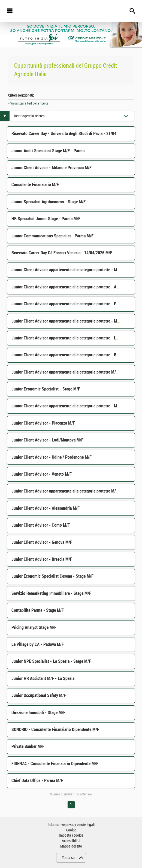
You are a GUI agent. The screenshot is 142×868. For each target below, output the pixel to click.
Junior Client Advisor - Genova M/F (42, 542)
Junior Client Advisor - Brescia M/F (42, 559)
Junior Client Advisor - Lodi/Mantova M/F (47, 440)
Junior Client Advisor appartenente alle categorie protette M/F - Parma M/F (76, 491)
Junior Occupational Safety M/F (39, 695)
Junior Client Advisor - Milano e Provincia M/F (52, 168)
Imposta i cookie (71, 835)
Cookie (71, 830)
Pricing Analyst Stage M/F (34, 627)
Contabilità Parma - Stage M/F (38, 610)
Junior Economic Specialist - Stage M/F (46, 389)
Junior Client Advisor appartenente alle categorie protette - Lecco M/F (72, 338)
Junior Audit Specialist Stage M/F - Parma (48, 151)
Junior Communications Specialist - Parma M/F (52, 236)
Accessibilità (71, 841)
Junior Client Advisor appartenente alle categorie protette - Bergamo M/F (74, 355)
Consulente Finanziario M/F (35, 185)
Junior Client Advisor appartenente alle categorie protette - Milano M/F (72, 406)
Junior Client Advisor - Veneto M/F (42, 474)
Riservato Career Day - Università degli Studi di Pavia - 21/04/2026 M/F (73, 134)
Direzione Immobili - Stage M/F (38, 713)
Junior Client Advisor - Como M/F (41, 525)
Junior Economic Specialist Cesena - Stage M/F (52, 576)
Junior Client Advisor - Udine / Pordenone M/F (52, 457)
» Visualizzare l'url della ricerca (28, 103)
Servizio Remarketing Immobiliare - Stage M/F (51, 593)
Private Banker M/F (28, 746)
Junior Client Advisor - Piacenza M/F (43, 423)
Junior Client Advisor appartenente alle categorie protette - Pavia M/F (71, 304)
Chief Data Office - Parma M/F (37, 781)
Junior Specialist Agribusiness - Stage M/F (49, 202)
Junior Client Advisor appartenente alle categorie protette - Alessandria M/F (77, 287)
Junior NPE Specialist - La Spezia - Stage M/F (51, 661)
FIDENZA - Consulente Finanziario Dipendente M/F (55, 764)
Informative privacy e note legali (71, 825)
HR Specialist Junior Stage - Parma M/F (46, 219)
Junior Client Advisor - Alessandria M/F (46, 508)
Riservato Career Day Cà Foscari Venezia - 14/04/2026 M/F (62, 253)
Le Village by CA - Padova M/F (38, 644)
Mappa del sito (71, 846)
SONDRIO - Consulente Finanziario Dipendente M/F (55, 730)
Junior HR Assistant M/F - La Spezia (43, 678)
